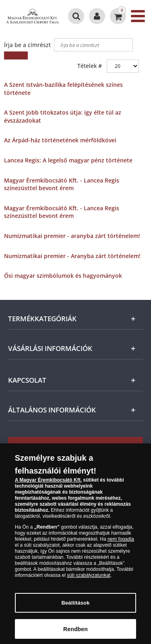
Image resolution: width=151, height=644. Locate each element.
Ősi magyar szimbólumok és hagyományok (63, 276)
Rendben (75, 632)
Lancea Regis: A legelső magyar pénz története (68, 160)
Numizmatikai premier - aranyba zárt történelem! (72, 236)
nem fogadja (121, 542)
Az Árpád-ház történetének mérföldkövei (60, 140)
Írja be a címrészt (28, 45)
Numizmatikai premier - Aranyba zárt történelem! (72, 256)
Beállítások (75, 606)
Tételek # (90, 66)
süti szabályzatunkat (89, 578)
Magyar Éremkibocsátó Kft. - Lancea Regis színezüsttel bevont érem (62, 184)
